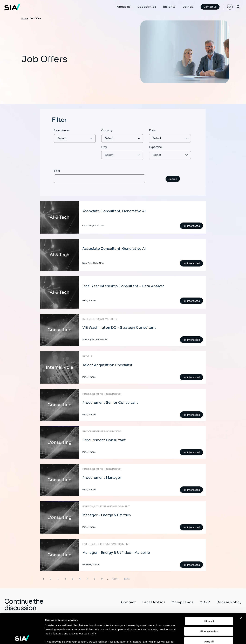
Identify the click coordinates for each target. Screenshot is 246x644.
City (104, 147)
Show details (179, 637)
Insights (169, 7)
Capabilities (147, 7)
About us (124, 7)
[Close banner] (241, 588)
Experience (61, 130)
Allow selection (209, 601)
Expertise (155, 147)
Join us (188, 7)
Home (25, 18)
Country (107, 130)
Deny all (209, 611)
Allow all (209, 591)
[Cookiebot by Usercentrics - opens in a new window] (22, 637)
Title (57, 171)
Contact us (210, 7)
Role (152, 130)
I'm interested (191, 226)
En (230, 7)
